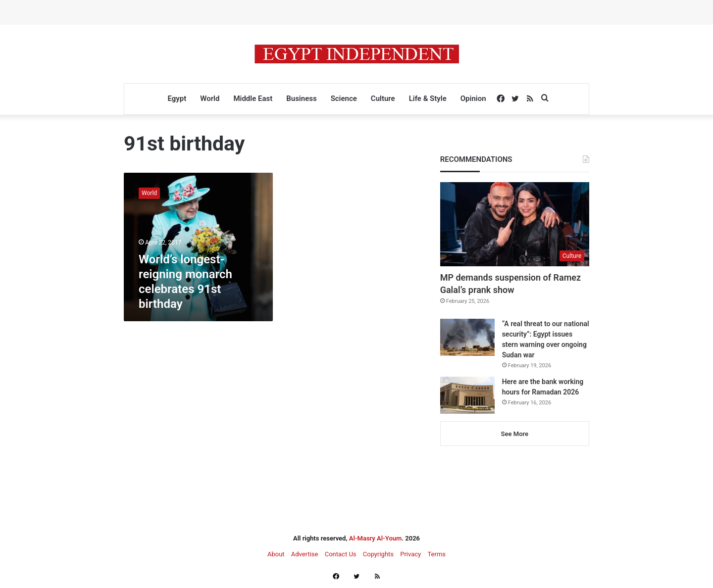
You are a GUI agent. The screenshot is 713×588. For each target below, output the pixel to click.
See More (515, 434)
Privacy (410, 554)
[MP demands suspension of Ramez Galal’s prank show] (515, 224)
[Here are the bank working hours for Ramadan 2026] (467, 395)
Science (344, 98)
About (276, 554)
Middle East (253, 98)
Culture (383, 98)
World (210, 98)
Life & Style (428, 98)
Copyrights (378, 554)
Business (301, 98)
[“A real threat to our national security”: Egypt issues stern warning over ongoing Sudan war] (467, 337)
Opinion (473, 98)
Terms (436, 554)
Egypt (177, 98)
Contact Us (341, 554)
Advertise (305, 554)
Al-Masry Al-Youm (376, 538)
